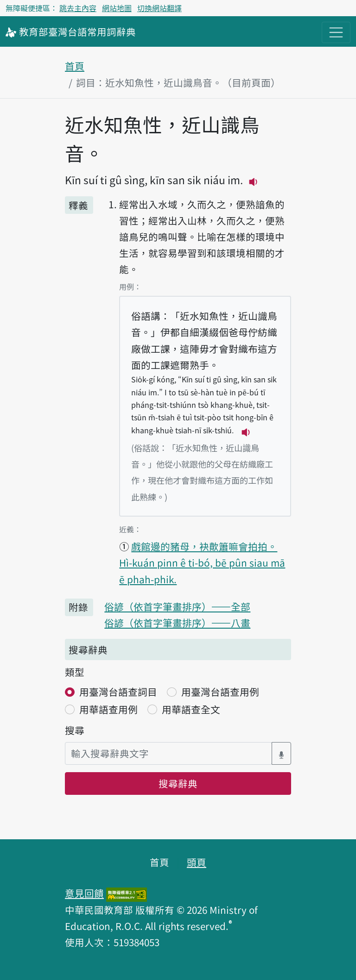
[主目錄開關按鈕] (336, 32)
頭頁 (197, 862)
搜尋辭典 (178, 783)
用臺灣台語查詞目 (118, 692)
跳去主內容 (78, 8)
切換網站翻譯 (159, 8)
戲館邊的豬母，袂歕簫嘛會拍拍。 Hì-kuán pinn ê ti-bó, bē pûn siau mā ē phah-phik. (202, 563)
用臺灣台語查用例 (220, 692)
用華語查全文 (191, 709)
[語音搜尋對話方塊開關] (281, 753)
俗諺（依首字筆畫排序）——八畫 (177, 623)
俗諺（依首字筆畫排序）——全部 (177, 606)
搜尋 (75, 730)
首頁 (75, 66)
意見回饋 (84, 893)
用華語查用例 (108, 709)
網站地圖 (117, 8)
